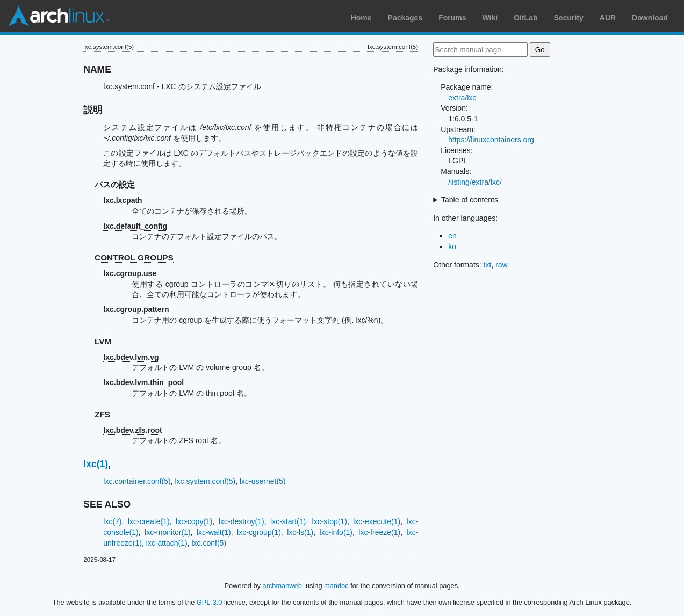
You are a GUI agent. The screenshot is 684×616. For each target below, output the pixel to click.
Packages (405, 18)
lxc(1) (96, 464)
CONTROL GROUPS (134, 258)
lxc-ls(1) (300, 532)
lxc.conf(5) (209, 543)
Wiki (490, 18)
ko (452, 247)
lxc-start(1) (288, 521)
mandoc (336, 586)
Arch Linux (59, 16)
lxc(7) (112, 521)
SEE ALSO (107, 504)
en (452, 236)
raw (502, 265)
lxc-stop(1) (330, 521)
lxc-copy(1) (194, 521)
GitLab (525, 18)
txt (488, 265)
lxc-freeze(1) (379, 532)
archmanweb (282, 586)
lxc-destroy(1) (242, 521)
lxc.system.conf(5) (205, 481)
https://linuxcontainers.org (491, 140)
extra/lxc (462, 98)
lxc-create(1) (149, 521)
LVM (103, 341)
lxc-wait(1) (214, 532)
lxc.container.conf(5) (137, 481)
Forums (452, 18)
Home (361, 18)
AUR (608, 18)
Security (569, 18)
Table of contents (470, 200)
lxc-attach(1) (167, 543)
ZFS (102, 414)
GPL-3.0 (210, 602)
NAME (97, 69)
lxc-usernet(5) (263, 481)
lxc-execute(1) (377, 521)
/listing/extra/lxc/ (475, 182)
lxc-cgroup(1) (259, 532)
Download (650, 18)
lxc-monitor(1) (168, 532)
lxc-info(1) (336, 532)
